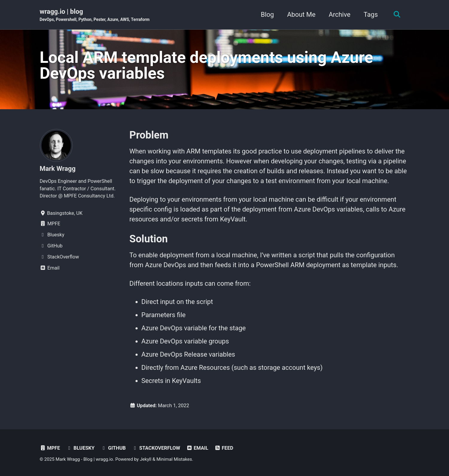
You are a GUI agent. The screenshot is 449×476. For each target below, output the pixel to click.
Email (197, 448)
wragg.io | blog (95, 15)
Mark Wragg (58, 169)
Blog (267, 15)
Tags (371, 15)
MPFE (50, 448)
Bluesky (80, 448)
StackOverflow (156, 448)
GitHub (113, 448)
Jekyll (146, 459)
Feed (224, 448)
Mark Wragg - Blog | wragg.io (84, 459)
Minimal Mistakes (174, 459)
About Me (301, 15)
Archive (340, 15)
